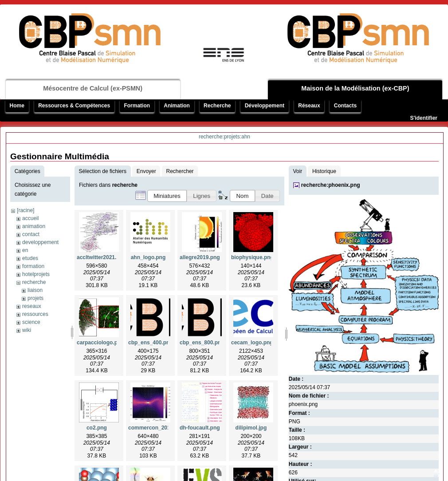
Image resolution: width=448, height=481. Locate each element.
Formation (137, 106)
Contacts (345, 106)
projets (35, 298)
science (31, 322)
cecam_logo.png (252, 343)
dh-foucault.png (200, 428)
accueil (30, 218)
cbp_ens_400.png (151, 343)
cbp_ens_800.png (202, 343)
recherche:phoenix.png (331, 185)
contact (31, 234)
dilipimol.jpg (251, 428)
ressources (35, 314)
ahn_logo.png (148, 257)
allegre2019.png (200, 257)
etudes (30, 258)
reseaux (32, 306)
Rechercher (180, 171)
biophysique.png (252, 257)
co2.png (97, 428)
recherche (34, 282)
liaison (35, 290)
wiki (27, 330)
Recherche (217, 106)
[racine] (26, 210)
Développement (265, 106)
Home (17, 106)
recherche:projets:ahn (224, 137)
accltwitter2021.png (101, 257)
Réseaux (309, 106)
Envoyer (146, 171)
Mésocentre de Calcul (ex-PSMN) (93, 88)
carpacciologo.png (100, 343)
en (25, 250)
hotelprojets (36, 274)
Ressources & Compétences (74, 106)
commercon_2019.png (156, 428)
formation (33, 266)
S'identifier (424, 118)
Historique (324, 171)
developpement (40, 242)
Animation (177, 106)
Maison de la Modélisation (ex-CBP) (355, 88)
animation (34, 226)
